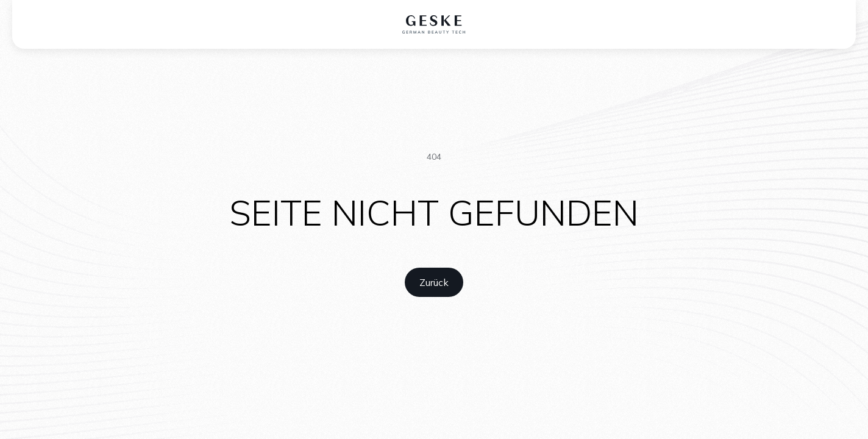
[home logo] (434, 24)
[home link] (434, 282)
